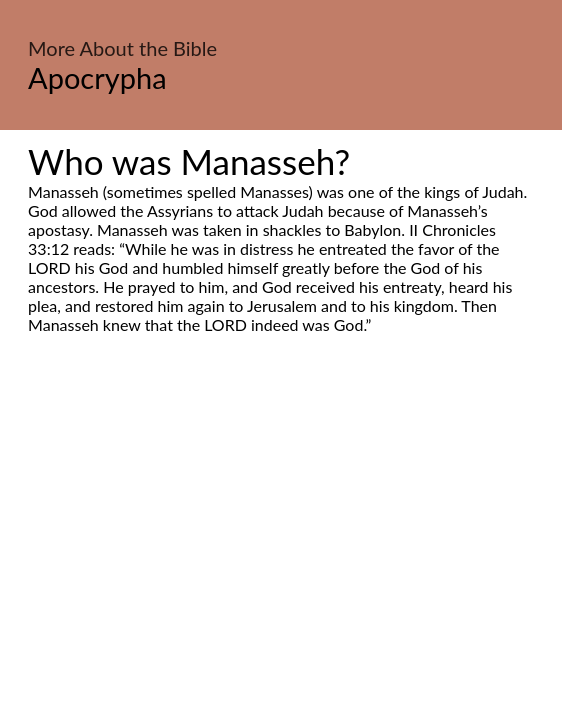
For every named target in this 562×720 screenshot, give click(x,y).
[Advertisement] (281, 522)
